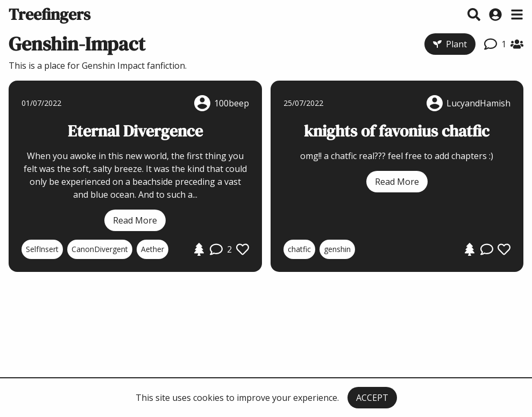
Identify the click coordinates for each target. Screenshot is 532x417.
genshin (337, 249)
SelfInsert (42, 249)
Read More (135, 220)
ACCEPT (372, 398)
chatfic (299, 249)
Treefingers (49, 14)
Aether (152, 249)
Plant (450, 44)
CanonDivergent (100, 249)
